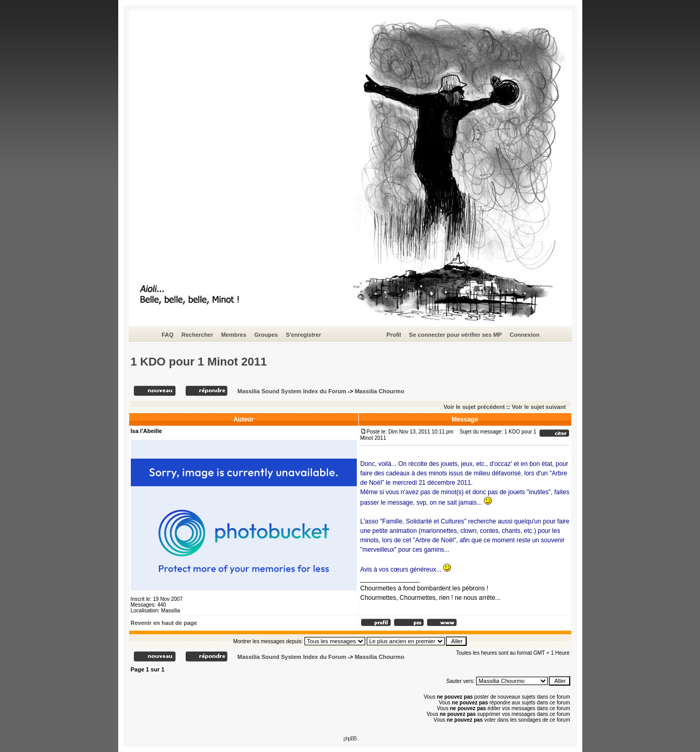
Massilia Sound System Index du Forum (292, 391)
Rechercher (197, 335)
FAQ (168, 335)
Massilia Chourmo (380, 391)
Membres (233, 335)
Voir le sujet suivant (539, 407)
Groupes (266, 335)
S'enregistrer (303, 335)
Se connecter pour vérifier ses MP (455, 335)
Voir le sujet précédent (474, 407)
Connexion (524, 335)
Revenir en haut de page (164, 623)
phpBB (350, 739)
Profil (394, 335)
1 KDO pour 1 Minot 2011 (199, 362)
